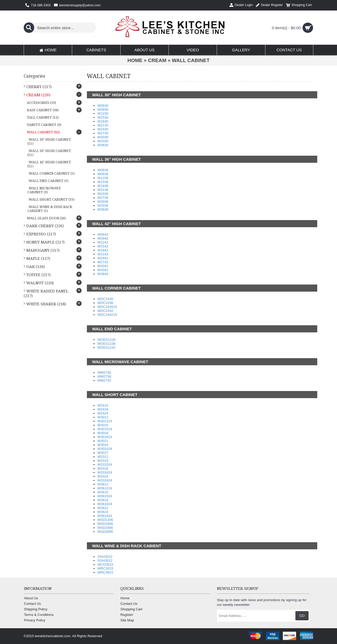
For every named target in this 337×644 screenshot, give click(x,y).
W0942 (103, 238)
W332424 (105, 480)
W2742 (103, 262)
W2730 (103, 133)
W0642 (103, 234)
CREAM (157, 60)
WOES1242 (106, 348)
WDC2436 (105, 303)
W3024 (103, 445)
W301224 (105, 421)
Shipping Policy (36, 609)
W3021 (103, 441)
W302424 (105, 449)
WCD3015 (105, 564)
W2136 (103, 190)
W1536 (103, 182)
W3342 (103, 270)
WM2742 (104, 380)
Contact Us (32, 604)
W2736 (103, 198)
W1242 (103, 242)
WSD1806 (105, 524)
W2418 (103, 409)
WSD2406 (105, 528)
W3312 (103, 457)
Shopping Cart (131, 609)
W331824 (105, 472)
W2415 (103, 405)
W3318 (103, 468)
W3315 (103, 461)
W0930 (103, 110)
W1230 (103, 113)
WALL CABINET (191, 60)
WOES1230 (106, 340)
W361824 (105, 504)
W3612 (103, 484)
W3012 (103, 417)
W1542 (103, 246)
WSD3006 (105, 532)
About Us (31, 598)
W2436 (103, 194)
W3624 (103, 512)
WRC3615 (105, 572)
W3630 (103, 145)
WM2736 (104, 376)
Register (127, 615)
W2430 (103, 129)
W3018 (103, 433)
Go (302, 616)
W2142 (103, 254)
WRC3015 (105, 568)
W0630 (103, 106)
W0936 (103, 174)
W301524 (105, 429)
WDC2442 (105, 311)
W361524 (105, 496)
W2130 (103, 125)
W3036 (103, 202)
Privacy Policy (35, 620)
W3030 (103, 137)
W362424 (105, 516)
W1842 (103, 250)
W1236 (103, 178)
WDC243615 (107, 307)
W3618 (103, 500)
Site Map (127, 620)
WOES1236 (106, 344)
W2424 (103, 413)
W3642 (103, 274)
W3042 (103, 266)
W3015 (103, 425)
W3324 (103, 476)
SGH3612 (105, 561)
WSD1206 (105, 520)
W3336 (103, 206)
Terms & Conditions (39, 615)
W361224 (105, 488)
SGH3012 (105, 557)
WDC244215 (107, 315)
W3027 (103, 453)
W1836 (103, 186)
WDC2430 (105, 299)
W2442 (103, 258)
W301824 (105, 437)
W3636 (103, 209)
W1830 (103, 121)
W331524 (105, 465)
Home (135, 60)
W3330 (103, 141)
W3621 (103, 508)
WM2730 (104, 372)
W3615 (103, 492)
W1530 (103, 117)
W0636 (103, 170)
